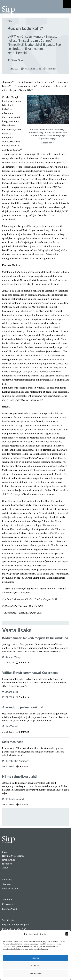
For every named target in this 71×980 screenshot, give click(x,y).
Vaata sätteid (35, 973)
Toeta (5, 868)
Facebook (7, 864)
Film (10, 21)
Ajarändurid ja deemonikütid (23, 708)
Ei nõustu (36, 966)
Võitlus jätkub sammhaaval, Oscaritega (30, 673)
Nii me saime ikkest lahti (19, 777)
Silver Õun (17, 60)
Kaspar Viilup (13, 657)
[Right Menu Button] (67, 4)
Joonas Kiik (12, 692)
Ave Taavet (12, 727)
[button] (67, 934)
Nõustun (35, 958)
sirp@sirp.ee (9, 860)
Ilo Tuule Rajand (14, 799)
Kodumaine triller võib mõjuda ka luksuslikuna (35, 638)
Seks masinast (12, 742)
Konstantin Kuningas (17, 761)
